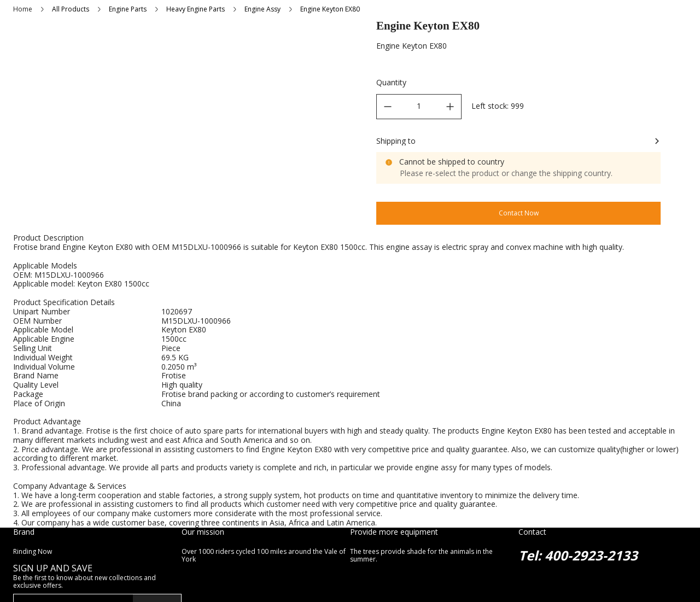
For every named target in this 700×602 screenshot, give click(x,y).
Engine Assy (262, 9)
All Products (71, 9)
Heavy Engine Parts (196, 9)
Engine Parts (128, 9)
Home (23, 9)
